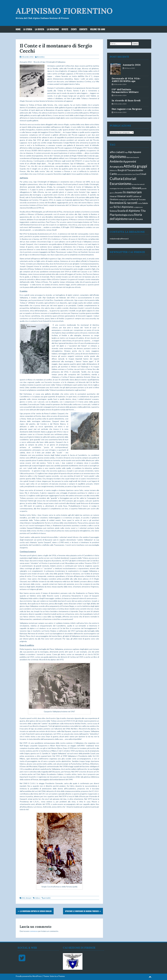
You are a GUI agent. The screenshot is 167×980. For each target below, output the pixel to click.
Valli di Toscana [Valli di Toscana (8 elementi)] (135, 219)
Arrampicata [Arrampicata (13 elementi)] (116, 167)
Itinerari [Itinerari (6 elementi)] (113, 196)
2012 (23, 898)
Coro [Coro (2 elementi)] (134, 174)
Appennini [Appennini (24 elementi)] (130, 161)
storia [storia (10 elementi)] (131, 215)
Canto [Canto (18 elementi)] (113, 174)
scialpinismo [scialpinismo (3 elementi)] (138, 207)
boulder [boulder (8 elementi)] (140, 170)
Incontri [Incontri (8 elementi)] (119, 192)
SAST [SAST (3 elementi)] (111, 207)
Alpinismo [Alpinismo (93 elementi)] (118, 156)
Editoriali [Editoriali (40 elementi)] (130, 179)
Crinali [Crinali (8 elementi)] (143, 174)
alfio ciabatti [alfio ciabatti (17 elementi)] (117, 152)
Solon (52, 976)
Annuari (29, 898)
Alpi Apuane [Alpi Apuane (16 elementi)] (135, 152)
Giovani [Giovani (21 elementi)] (136, 188)
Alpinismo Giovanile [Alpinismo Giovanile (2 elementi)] (133, 157)
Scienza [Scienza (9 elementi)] (113, 211)
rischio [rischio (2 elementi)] (140, 203)
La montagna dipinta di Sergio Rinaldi (35, 911)
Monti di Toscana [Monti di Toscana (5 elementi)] (138, 199)
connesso (34, 931)
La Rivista (39, 29)
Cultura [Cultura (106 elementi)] (116, 178)
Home (18, 29)
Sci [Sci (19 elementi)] (115, 207)
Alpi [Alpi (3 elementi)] (126, 152)
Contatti (83, 29)
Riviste (65, 29)
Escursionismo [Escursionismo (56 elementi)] (120, 184)
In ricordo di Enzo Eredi (126, 100)
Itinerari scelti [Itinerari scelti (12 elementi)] (125, 196)
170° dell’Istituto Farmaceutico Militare (125, 91)
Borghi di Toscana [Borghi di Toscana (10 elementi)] (126, 170)
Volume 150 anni (98, 29)
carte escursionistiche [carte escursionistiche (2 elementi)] (125, 174)
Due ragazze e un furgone (127, 109)
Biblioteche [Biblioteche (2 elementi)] (113, 170)
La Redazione (53, 29)
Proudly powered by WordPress (29, 976)
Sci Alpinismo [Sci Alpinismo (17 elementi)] (125, 207)
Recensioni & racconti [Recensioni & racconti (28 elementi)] (123, 203)
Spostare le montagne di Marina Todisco (83, 911)
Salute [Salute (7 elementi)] (145, 203)
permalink (47, 898)
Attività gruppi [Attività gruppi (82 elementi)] (135, 166)
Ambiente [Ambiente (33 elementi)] (116, 161)
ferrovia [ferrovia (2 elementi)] (134, 184)
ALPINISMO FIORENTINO (64, 11)
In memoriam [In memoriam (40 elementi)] (132, 192)
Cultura (37, 898)
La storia (28, 29)
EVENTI (74, 29)
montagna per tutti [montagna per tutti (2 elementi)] (125, 200)
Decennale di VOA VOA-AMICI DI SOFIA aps (126, 80)
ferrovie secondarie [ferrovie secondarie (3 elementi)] (124, 188)
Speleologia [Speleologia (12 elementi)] (121, 215)
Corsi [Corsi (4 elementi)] (138, 174)
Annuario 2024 (132, 65)
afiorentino (41, 57)
